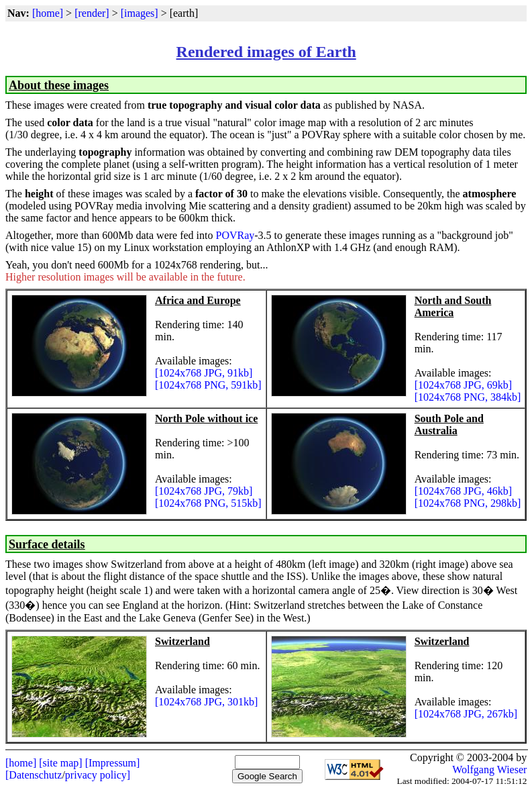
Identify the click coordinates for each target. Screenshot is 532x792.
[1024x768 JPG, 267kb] (466, 714)
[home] (48, 13)
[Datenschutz (34, 775)
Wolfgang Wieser (489, 770)
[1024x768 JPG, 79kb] (204, 491)
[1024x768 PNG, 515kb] (208, 503)
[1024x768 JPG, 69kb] (463, 385)
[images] (140, 13)
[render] (92, 13)
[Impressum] (113, 763)
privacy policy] (98, 775)
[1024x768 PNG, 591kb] (208, 385)
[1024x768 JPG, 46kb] (463, 491)
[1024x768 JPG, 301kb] (206, 702)
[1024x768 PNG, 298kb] (468, 503)
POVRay (235, 235)
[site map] (60, 763)
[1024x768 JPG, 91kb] (204, 373)
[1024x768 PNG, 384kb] (468, 397)
